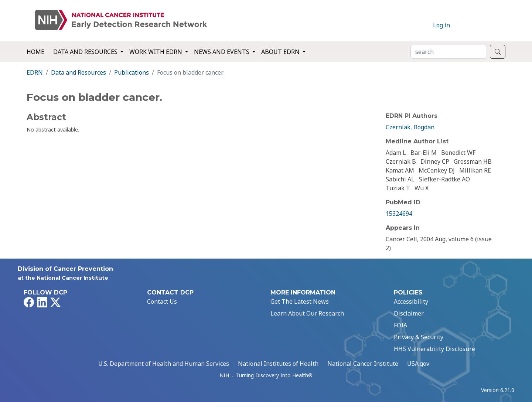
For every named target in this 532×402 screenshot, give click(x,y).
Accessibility (411, 301)
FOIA (400, 325)
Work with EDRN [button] (156, 52)
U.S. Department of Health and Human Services (164, 364)
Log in (441, 25)
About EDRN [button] (281, 52)
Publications (132, 72)
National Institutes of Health (278, 364)
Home (35, 52)
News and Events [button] (222, 52)
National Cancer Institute (363, 364)
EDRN (35, 72)
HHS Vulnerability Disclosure (434, 349)
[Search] (449, 52)
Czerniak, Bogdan (410, 127)
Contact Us (162, 301)
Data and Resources (79, 72)
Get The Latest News (300, 301)
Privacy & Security (419, 337)
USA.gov (418, 364)
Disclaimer (409, 313)
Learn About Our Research (307, 313)
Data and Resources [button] (86, 52)
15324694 (399, 214)
